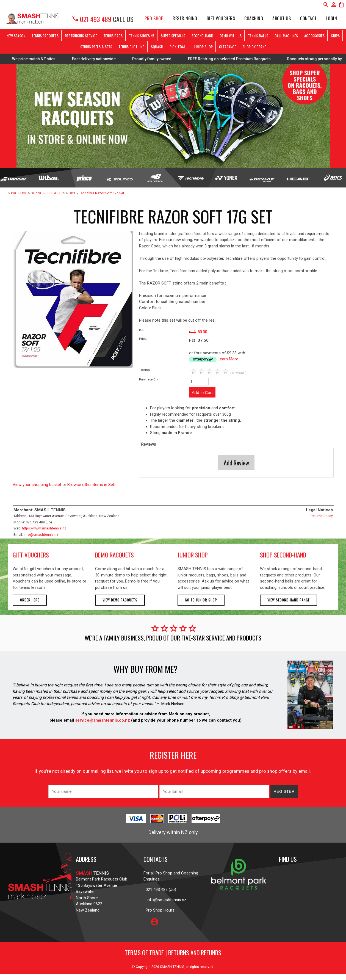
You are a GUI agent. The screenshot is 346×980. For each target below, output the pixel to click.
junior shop (193, 555)
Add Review (236, 463)
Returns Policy (322, 516)
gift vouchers (31, 555)
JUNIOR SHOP (203, 47)
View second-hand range (289, 600)
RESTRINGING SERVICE (81, 36)
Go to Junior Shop (201, 600)
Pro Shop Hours (159, 910)
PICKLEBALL (178, 47)
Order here (30, 600)
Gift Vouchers (221, 18)
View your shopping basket (37, 485)
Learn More (228, 359)
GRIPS (335, 36)
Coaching (254, 18)
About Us (282, 18)
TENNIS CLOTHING (132, 47)
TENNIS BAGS (113, 36)
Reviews (149, 444)
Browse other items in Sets (92, 485)
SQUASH (157, 47)
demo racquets (114, 555)
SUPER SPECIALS (173, 36)
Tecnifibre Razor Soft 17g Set (102, 193)
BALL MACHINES (286, 36)
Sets (72, 193)
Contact (308, 18)
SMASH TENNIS (172, 967)
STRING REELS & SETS (96, 47)
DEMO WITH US (231, 36)
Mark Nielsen (173, 704)
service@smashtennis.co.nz (102, 720)
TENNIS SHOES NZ (142, 36)
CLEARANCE (228, 47)
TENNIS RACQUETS (45, 36)
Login (332, 18)
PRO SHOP (154, 18)
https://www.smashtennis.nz (44, 528)
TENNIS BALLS (258, 36)
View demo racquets (120, 600)
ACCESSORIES (314, 36)
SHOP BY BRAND (254, 47)
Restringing (185, 18)
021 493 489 (91, 19)
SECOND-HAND (202, 36)
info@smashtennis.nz (41, 535)
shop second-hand (283, 555)
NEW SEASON (16, 36)
